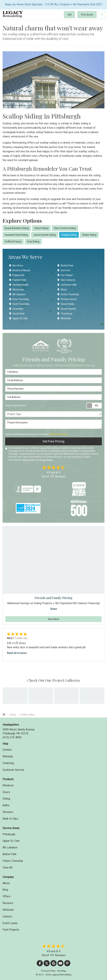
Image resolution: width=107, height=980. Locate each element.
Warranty (8, 756)
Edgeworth (17, 275)
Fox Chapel (65, 275)
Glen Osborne (66, 280)
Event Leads (10, 923)
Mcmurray (17, 290)
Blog (5, 890)
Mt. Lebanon (10, 847)
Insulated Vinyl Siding (16, 235)
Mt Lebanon (17, 294)
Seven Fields (66, 304)
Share (53, 609)
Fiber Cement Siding (65, 228)
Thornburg (65, 314)
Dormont (64, 270)
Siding (6, 799)
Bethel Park (65, 266)
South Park (17, 314)
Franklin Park (18, 280)
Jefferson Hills (67, 285)
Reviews (8, 903)
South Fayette (67, 309)
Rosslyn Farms (67, 299)
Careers (7, 916)
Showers (8, 812)
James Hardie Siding (45, 235)
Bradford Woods (20, 270)
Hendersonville (19, 285)
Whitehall (64, 318)
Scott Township (19, 304)
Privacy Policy (46, 460)
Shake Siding (89, 235)
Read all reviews (17, 653)
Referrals (8, 910)
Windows (8, 785)
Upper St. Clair (19, 318)
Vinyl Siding (33, 242)
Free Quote (87, 15)
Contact (7, 750)
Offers (7, 896)
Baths (6, 805)
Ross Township (19, 299)
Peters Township (68, 294)
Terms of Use (29, 460)
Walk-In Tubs (10, 819)
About (6, 883)
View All (7, 868)
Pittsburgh (9, 834)
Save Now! (53, 619)
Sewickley (16, 309)
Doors (6, 792)
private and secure (58, 434)
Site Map (62, 971)
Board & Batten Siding (17, 228)
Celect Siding (41, 228)
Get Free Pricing (53, 441)
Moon (62, 290)
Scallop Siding (69, 235)
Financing (8, 763)
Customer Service (13, 770)
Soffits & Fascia (13, 242)
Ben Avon (16, 266)
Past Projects (11, 930)
